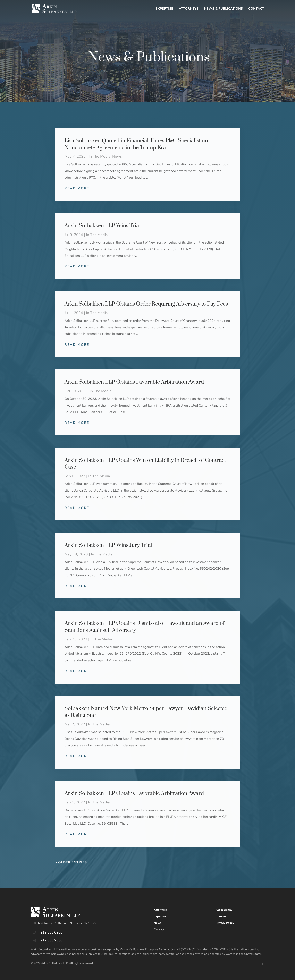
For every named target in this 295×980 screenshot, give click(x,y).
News (117, 156)
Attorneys (189, 9)
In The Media (100, 156)
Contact (256, 9)
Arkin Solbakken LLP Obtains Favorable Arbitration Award (134, 382)
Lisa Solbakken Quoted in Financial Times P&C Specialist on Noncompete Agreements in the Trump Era (136, 144)
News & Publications (223, 9)
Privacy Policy (225, 923)
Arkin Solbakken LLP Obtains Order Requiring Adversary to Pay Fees (146, 304)
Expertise (164, 9)
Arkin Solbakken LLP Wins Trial (103, 226)
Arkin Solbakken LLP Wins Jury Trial (108, 545)
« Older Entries (71, 862)
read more (77, 188)
